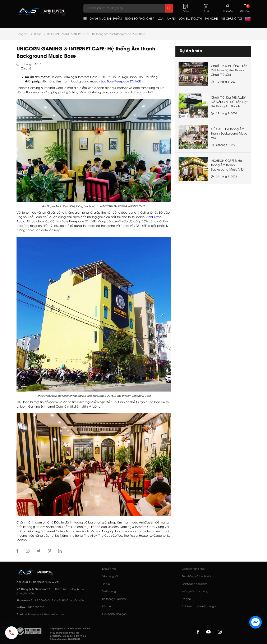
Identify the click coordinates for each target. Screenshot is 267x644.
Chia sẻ (26, 69)
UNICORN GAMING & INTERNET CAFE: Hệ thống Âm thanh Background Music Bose (96, 34)
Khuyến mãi (109, 569)
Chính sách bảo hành (195, 584)
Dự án (38, 34)
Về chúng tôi (110, 577)
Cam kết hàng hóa (193, 569)
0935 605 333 (36, 607)
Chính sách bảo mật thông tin (199, 607)
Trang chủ (22, 34)
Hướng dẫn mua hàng (195, 592)
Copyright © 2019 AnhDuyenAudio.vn (70, 629)
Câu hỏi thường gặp (114, 614)
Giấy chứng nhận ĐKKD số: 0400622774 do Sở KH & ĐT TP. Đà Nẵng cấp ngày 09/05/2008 (68, 636)
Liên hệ (107, 607)
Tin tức (106, 584)
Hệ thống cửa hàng (114, 599)
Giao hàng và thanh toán (197, 577)
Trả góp (186, 599)
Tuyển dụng (109, 592)
